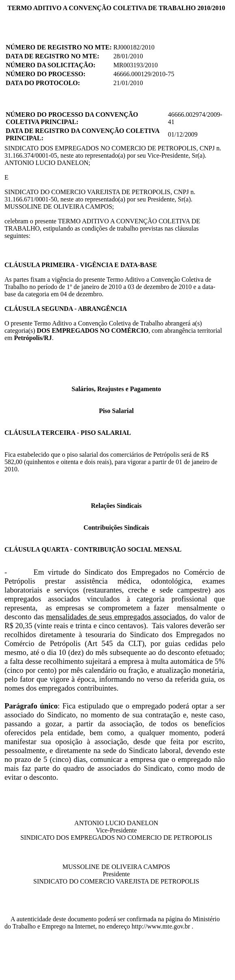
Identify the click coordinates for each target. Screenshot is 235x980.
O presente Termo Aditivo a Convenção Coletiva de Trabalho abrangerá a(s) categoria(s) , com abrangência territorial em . (113, 331)
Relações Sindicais (116, 506)
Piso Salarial (116, 411)
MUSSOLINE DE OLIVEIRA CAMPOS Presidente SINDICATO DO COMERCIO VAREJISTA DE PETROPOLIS (116, 874)
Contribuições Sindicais (116, 527)
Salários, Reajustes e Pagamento (116, 389)
